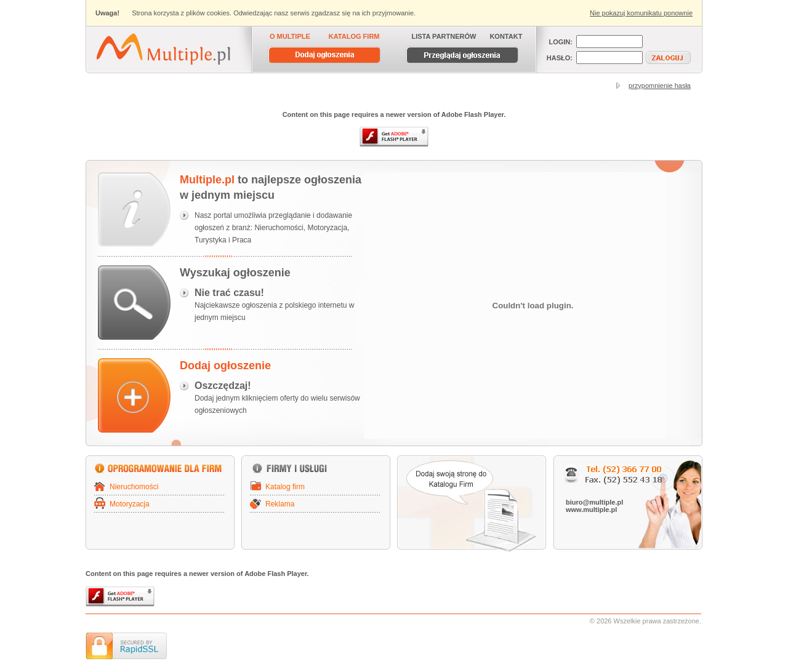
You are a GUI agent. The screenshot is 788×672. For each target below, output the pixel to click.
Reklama (280, 504)
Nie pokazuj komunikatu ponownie (641, 13)
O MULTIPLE (290, 36)
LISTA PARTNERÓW (444, 36)
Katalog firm (285, 487)
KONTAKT (506, 36)
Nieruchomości (134, 487)
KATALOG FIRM (354, 36)
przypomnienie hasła (660, 86)
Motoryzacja (130, 504)
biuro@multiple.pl (594, 502)
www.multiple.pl (591, 510)
